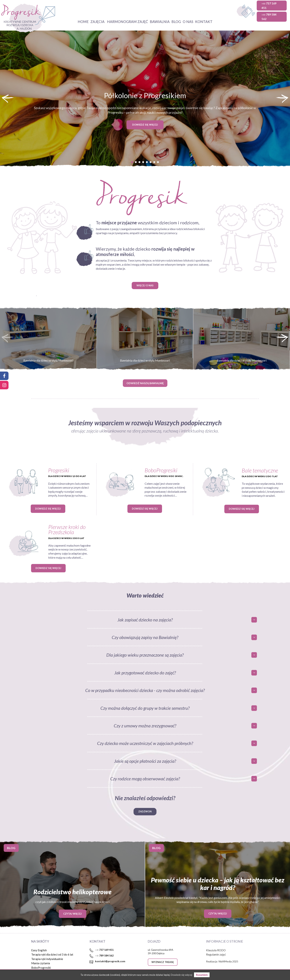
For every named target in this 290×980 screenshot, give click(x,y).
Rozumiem (202, 975)
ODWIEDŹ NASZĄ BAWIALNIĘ (145, 383)
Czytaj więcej (72, 914)
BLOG (176, 22)
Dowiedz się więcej (48, 509)
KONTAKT (204, 22)
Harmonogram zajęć (128, 22)
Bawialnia (160, 22)
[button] (132, 162)
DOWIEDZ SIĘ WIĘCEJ (145, 125)
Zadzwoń (145, 811)
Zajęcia (98, 22)
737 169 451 (269, 6)
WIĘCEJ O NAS (145, 285)
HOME (83, 22)
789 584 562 (269, 17)
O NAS (188, 22)
